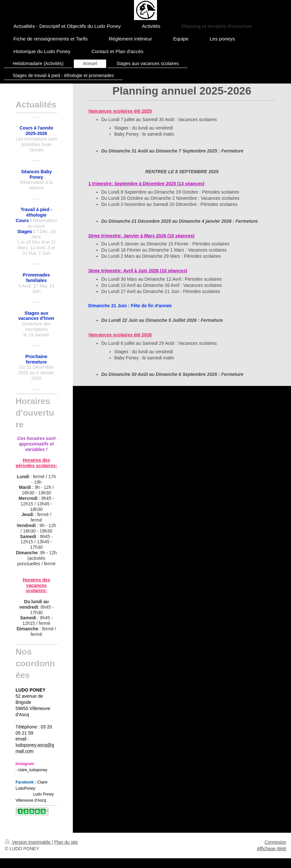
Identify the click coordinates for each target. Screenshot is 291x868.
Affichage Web (271, 849)
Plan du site (66, 842)
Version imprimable (28, 842)
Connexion (275, 842)
